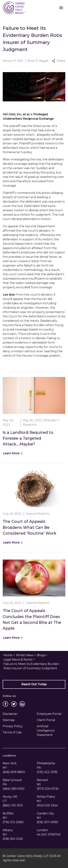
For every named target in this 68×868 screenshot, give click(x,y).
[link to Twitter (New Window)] (14, 704)
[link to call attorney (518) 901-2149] (13, 839)
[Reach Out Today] (34, 684)
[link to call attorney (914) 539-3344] (47, 805)
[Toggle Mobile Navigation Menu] (61, 8)
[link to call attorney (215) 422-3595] (47, 772)
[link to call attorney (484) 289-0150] (14, 789)
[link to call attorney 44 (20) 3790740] (49, 834)
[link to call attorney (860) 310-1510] (13, 805)
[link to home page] (14, 8)
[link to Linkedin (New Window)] (22, 704)
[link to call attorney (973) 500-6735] (48, 789)
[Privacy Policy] (17, 726)
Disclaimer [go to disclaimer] (10, 714)
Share (59, 61)
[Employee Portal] (51, 714)
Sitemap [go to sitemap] (9, 720)
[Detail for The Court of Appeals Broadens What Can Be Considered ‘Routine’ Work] (34, 508)
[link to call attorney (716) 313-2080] (13, 822)
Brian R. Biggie (38, 61)
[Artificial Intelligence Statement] (51, 731)
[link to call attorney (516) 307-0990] (47, 822)
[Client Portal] (51, 720)
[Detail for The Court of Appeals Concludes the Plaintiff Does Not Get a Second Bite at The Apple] (34, 600)
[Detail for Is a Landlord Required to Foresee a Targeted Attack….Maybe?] (34, 416)
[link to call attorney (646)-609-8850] (14, 772)
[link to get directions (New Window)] (17, 766)
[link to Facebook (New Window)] (5, 704)
